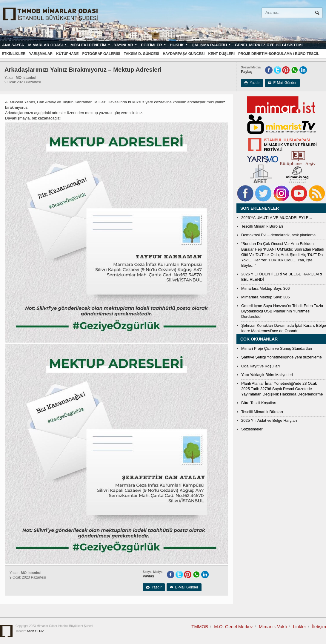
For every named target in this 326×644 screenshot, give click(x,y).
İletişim (319, 627)
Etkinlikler (14, 54)
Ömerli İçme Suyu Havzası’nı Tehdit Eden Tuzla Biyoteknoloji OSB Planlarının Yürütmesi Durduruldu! (282, 311)
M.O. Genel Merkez (233, 627)
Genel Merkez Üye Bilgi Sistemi (269, 45)
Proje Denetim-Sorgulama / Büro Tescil (279, 54)
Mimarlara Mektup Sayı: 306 (266, 288)
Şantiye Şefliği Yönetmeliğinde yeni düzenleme (282, 357)
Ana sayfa (13, 45)
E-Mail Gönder (282, 83)
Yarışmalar (41, 54)
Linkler (299, 627)
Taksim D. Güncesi (142, 54)
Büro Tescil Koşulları (259, 403)
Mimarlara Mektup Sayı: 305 (266, 297)
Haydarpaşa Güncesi (184, 54)
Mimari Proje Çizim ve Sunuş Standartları (277, 348)
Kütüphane (67, 54)
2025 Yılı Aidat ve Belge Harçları (269, 420)
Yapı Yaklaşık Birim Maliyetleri (267, 375)
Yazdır (252, 83)
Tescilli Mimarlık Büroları (262, 226)
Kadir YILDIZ (35, 631)
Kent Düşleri (221, 54)
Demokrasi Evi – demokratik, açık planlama (278, 235)
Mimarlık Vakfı (273, 627)
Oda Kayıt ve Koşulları (260, 366)
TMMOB (200, 627)
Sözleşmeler (252, 429)
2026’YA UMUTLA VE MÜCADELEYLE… (277, 218)
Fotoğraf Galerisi (101, 54)
